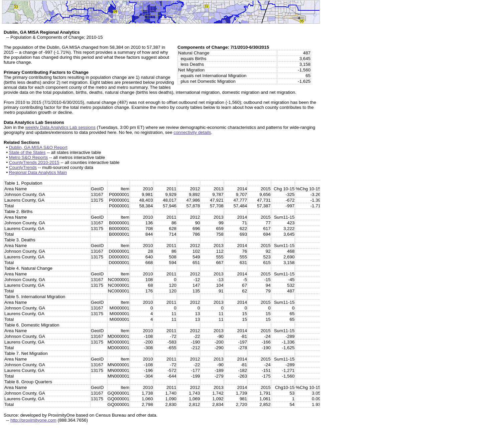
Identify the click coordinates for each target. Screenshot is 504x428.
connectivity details (192, 132)
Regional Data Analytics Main (38, 172)
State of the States (27, 152)
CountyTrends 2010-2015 (34, 162)
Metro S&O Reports (28, 157)
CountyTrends (23, 167)
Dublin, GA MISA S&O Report (38, 147)
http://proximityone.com (33, 420)
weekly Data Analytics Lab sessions (60, 127)
